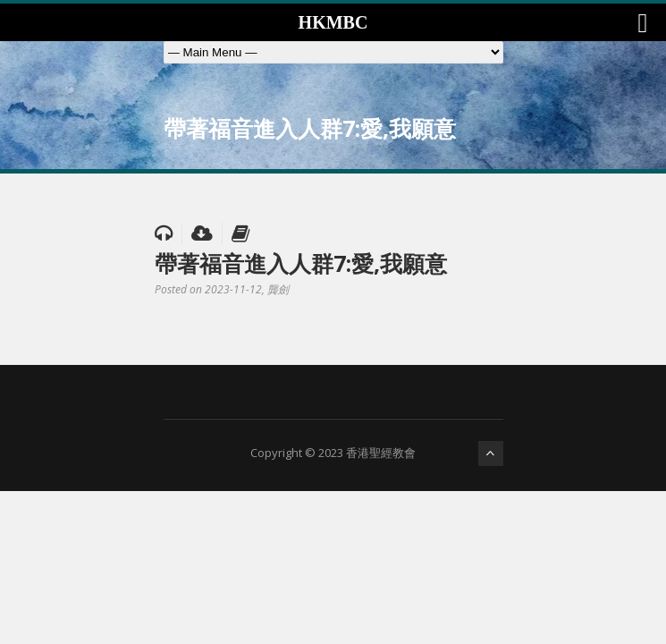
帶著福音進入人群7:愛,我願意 (301, 263)
